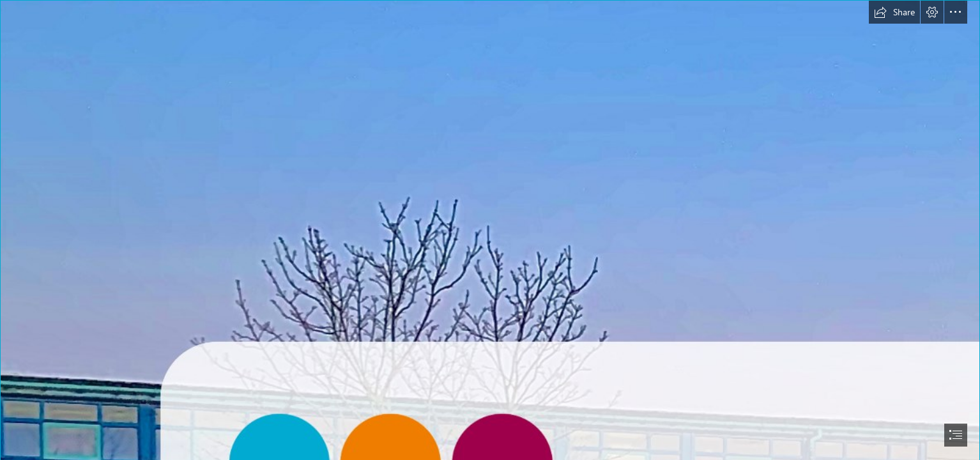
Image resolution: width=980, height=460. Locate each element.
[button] (894, 12)
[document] (490, 230)
